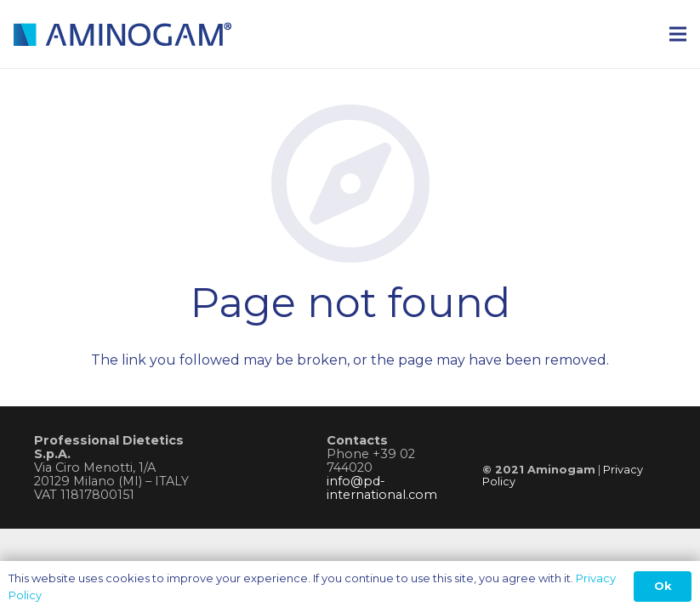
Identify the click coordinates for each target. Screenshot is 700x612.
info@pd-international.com (382, 488)
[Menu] (678, 34)
